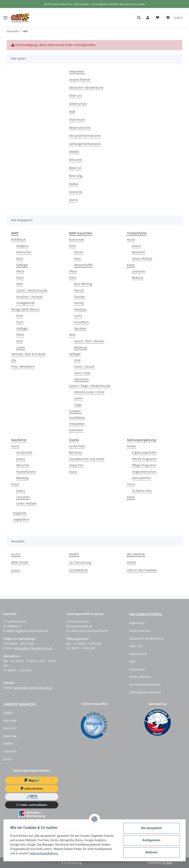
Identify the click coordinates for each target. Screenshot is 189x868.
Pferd (20, 271)
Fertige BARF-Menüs (25, 309)
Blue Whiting (83, 284)
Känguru (22, 246)
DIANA (74, 184)
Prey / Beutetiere (23, 366)
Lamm (21, 347)
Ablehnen (151, 852)
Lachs (78, 316)
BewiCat (138, 278)
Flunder (80, 297)
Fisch (20, 278)
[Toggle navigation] (5, 15)
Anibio (131, 446)
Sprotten (80, 328)
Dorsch (79, 290)
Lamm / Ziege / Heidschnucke (90, 386)
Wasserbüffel (83, 265)
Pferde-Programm (144, 459)
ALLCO (16, 554)
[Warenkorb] (174, 18)
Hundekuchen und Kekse (87, 459)
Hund (131, 240)
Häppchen (76, 465)
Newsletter (77, 71)
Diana (73, 472)
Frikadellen (77, 424)
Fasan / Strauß (84, 366)
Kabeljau (80, 309)
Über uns (76, 95)
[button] (140, 18)
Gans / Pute (82, 373)
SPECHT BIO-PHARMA (142, 570)
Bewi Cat (75, 168)
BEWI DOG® (20, 562)
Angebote (20, 513)
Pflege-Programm (144, 465)
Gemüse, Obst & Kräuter (28, 354)
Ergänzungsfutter (144, 452)
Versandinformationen (85, 136)
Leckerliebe (24, 452)
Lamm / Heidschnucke (32, 290)
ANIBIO (74, 152)
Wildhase (81, 347)
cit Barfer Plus (142, 491)
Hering (79, 303)
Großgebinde (26, 303)
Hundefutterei (26, 472)
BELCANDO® (136, 554)
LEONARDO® (78, 570)
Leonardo (76, 192)
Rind (20, 259)
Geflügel (22, 265)
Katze (131, 265)
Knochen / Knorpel (29, 297)
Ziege (78, 405)
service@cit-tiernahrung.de (33, 648)
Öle (14, 360)
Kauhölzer (76, 430)
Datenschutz (78, 104)
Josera (73, 200)
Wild (19, 284)
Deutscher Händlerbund (86, 88)
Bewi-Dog (76, 176)
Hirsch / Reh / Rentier (89, 341)
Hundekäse (77, 417)
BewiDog (22, 478)
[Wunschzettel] (158, 18)
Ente (77, 360)
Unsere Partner (80, 80)
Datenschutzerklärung (44, 853)
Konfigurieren (151, 840)
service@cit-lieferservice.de (33, 688)
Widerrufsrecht (80, 128)
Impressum (77, 120)
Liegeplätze (21, 519)
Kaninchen (24, 252)
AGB (72, 112)
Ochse (79, 252)
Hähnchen (81, 379)
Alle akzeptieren (151, 828)
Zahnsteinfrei (141, 478)
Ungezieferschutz (144, 472)
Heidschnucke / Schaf (89, 392)
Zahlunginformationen (85, 144)
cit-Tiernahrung (80, 562)
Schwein (75, 411)
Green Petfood (142, 259)
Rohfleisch (19, 240)
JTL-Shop (167, 863)
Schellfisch (82, 322)
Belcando (76, 160)
